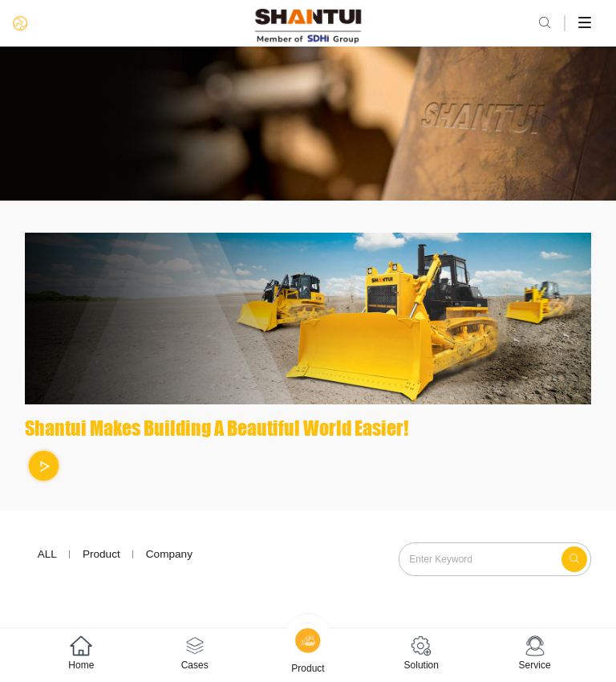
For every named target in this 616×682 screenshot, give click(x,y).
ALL (47, 554)
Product (101, 554)
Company (169, 554)
